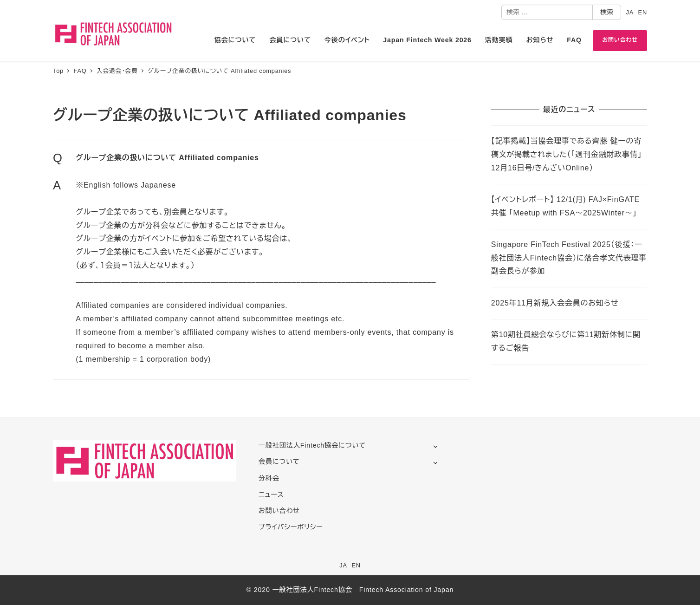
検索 (607, 12)
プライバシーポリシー (291, 527)
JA (630, 12)
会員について (279, 462)
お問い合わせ (279, 511)
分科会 (269, 478)
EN (643, 12)
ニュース (271, 494)
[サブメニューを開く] (435, 446)
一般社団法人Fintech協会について (312, 445)
